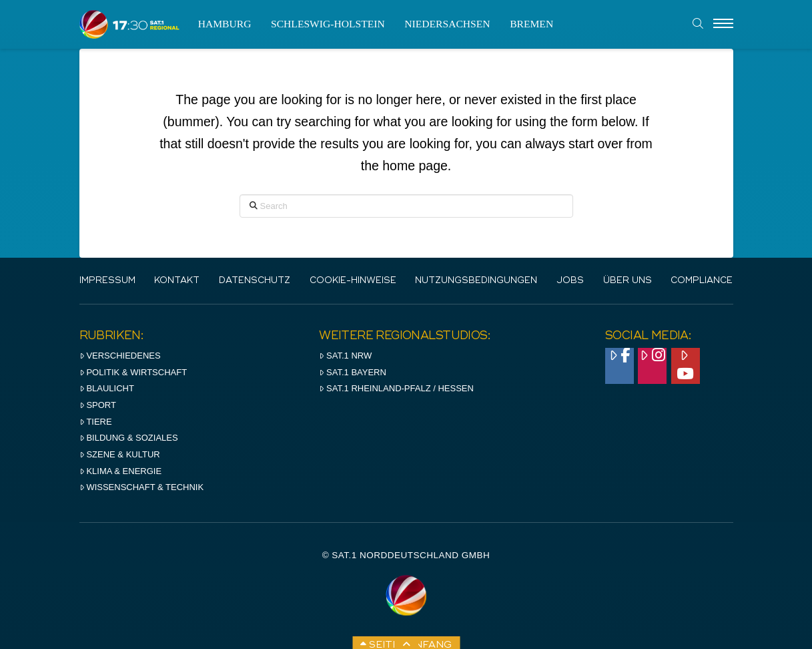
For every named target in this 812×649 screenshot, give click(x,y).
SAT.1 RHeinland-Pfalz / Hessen (396, 388)
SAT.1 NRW (345, 356)
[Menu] (723, 24)
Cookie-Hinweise (353, 281)
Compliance (702, 281)
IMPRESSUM (107, 281)
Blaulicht (107, 388)
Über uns (628, 281)
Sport (98, 405)
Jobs (570, 281)
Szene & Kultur (120, 454)
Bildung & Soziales (129, 438)
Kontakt (177, 281)
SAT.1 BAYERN (353, 372)
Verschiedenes (120, 356)
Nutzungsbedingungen (476, 281)
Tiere (96, 422)
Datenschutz (255, 281)
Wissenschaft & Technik (142, 487)
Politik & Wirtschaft (133, 372)
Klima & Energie (121, 471)
